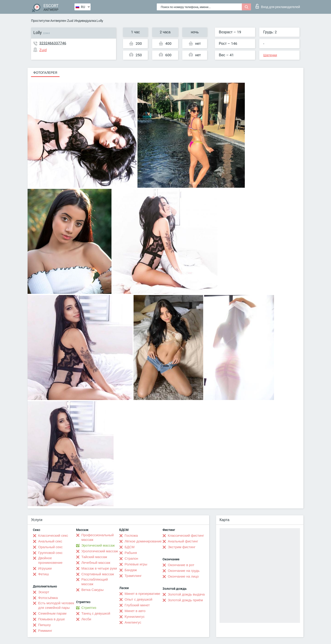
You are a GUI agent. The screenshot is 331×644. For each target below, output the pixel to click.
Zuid (70, 21)
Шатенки (270, 55)
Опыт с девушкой (138, 599)
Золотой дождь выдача (186, 594)
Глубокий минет (137, 605)
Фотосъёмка (48, 598)
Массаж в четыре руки (99, 568)
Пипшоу (44, 625)
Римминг (45, 631)
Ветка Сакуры (92, 590)
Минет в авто (135, 611)
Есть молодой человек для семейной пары (56, 605)
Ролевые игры (136, 564)
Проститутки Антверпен (49, 21)
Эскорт (44, 592)
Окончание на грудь (184, 571)
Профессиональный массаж (98, 537)
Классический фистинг (186, 536)
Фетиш (44, 574)
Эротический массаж (98, 545)
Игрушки (45, 568)
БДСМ (130, 547)
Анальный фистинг (183, 541)
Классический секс (53, 536)
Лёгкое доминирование (143, 541)
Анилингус (133, 622)
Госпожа (131, 536)
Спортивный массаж (98, 574)
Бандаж (131, 570)
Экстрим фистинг (182, 547)
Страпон (131, 559)
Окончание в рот (181, 565)
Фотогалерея (45, 73)
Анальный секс (50, 541)
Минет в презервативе (142, 594)
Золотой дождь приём (185, 600)
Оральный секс (50, 547)
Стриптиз (89, 608)
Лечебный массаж (96, 563)
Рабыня (131, 553)
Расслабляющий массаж (95, 582)
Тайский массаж (94, 557)
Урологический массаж (100, 551)
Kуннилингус (135, 617)
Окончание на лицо (183, 576)
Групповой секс (50, 553)
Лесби (86, 619)
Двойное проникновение (50, 560)
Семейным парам (52, 613)
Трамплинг (133, 576)
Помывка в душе (51, 619)
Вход (278, 6)
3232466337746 (53, 43)
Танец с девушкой (96, 613)
